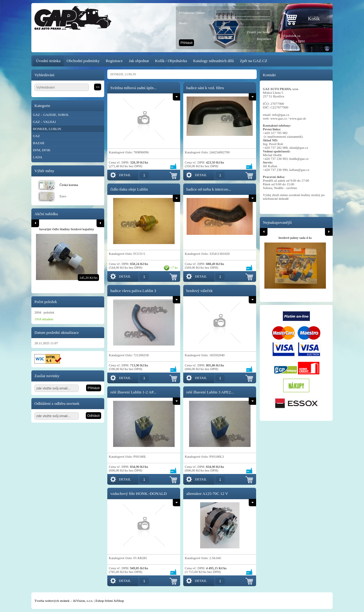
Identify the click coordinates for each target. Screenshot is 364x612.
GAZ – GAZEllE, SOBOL (51, 115)
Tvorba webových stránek (52, 601)
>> (98, 87)
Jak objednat (139, 61)
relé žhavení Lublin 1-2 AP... (133, 392)
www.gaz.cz (279, 118)
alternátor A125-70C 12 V (207, 494)
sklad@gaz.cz (299, 148)
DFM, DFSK (42, 150)
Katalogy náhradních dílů (213, 61)
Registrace (264, 39)
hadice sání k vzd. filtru (205, 88)
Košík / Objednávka (171, 61)
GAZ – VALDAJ (44, 122)
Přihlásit (186, 43)
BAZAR (39, 143)
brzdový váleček (200, 291)
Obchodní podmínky (83, 61)
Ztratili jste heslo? (259, 32)
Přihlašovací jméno (192, 13)
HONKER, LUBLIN (47, 129)
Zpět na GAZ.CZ (253, 61)
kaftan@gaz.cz (299, 170)
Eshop (100, 601)
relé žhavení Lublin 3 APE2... (210, 392)
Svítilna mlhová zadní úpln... (133, 88)
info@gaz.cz (281, 115)
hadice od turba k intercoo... (209, 189)
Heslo (183, 23)
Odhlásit (93, 416)
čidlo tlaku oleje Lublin (129, 189)
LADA (38, 157)
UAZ (36, 136)
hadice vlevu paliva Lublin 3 (133, 291)
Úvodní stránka (48, 61)
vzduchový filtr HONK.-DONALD (138, 494)
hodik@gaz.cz (299, 159)
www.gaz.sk (298, 118)
